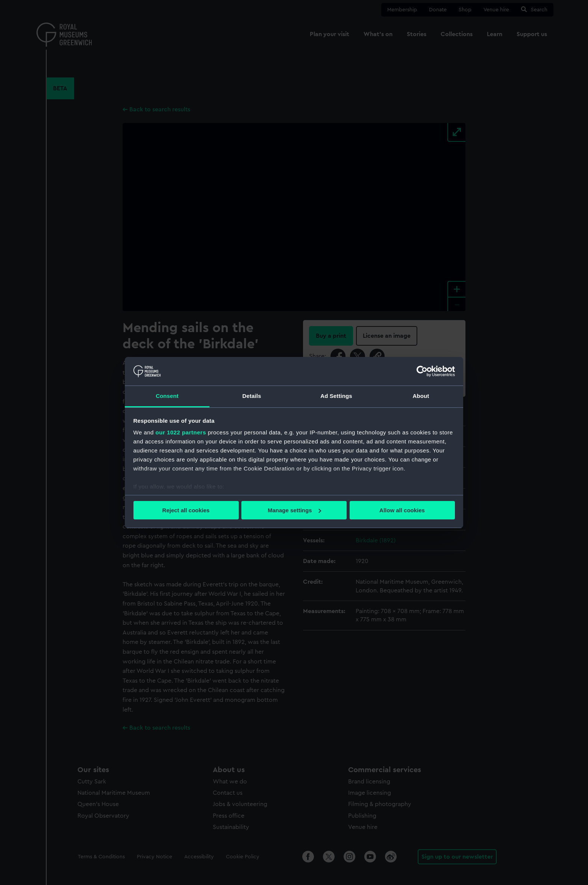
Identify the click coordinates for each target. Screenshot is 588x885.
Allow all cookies (402, 510)
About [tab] (421, 396)
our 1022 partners (181, 432)
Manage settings (294, 510)
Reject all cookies (186, 510)
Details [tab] (252, 396)
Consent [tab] (167, 396)
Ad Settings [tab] (336, 396)
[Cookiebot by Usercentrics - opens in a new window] (422, 371)
